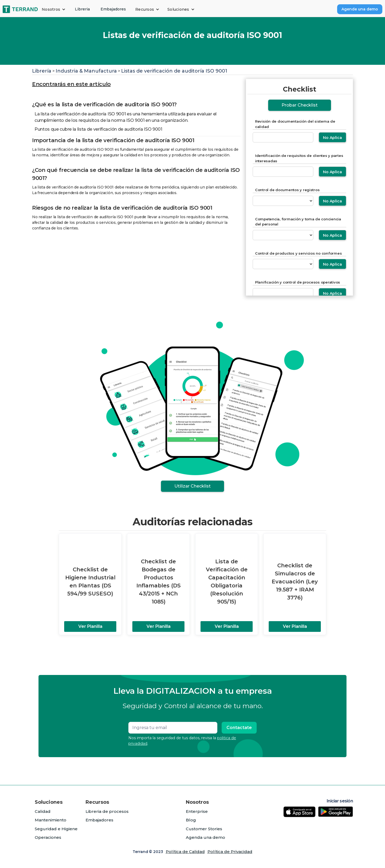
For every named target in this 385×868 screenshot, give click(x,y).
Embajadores (113, 9)
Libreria (82, 9)
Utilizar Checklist (192, 486)
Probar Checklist (300, 105)
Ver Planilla (90, 626)
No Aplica (332, 138)
